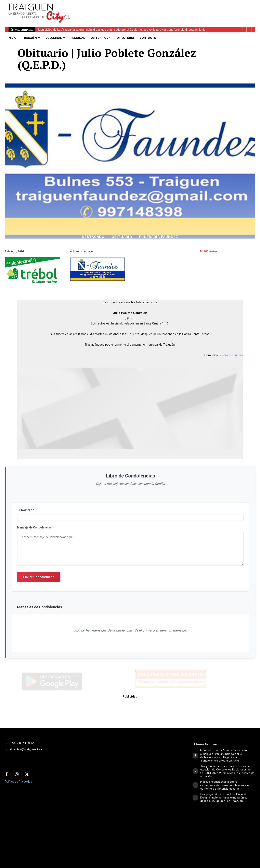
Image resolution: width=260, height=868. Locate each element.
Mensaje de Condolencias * (35, 527)
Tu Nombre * (25, 510)
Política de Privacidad (18, 782)
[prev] (242, 30)
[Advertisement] (166, 9)
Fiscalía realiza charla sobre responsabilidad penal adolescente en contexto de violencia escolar (225, 785)
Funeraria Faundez (159, 237)
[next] (249, 30)
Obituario (122, 237)
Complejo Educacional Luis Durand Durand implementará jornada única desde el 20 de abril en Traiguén (224, 797)
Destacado (93, 237)
